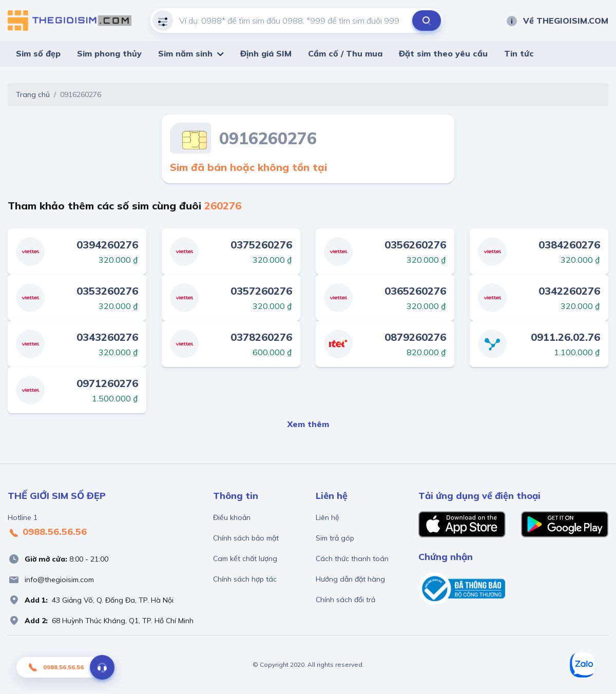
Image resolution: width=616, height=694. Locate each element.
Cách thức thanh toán (352, 558)
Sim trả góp (335, 538)
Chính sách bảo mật (246, 538)
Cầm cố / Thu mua (345, 53)
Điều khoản (232, 517)
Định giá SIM (266, 53)
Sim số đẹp (38, 53)
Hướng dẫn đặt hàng (350, 579)
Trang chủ (33, 94)
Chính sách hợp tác (245, 579)
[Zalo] (583, 665)
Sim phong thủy (109, 53)
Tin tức (519, 53)
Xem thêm (308, 424)
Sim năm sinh (185, 53)
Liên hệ (328, 517)
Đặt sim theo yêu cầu (443, 53)
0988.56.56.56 (47, 532)
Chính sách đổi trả (345, 600)
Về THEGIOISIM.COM (557, 21)
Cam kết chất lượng (245, 558)
